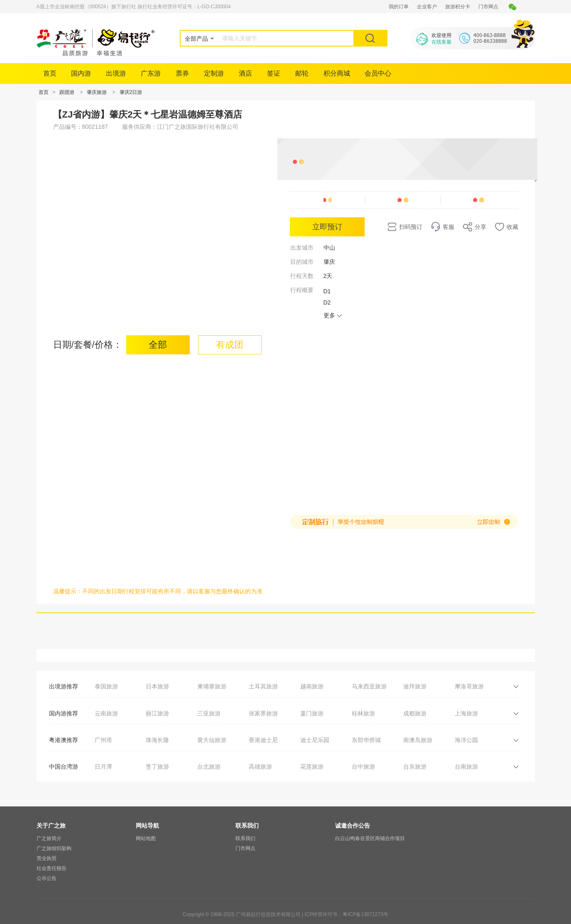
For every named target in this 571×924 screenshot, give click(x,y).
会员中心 (378, 73)
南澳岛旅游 (418, 740)
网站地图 (146, 838)
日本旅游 (157, 686)
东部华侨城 (366, 740)
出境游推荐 (64, 686)
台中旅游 (363, 767)
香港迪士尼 (263, 740)
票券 (182, 73)
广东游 (151, 73)
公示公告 (47, 878)
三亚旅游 (209, 713)
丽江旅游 (157, 713)
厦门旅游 (312, 713)
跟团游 (67, 92)
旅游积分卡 (458, 7)
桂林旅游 (363, 713)
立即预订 (327, 227)
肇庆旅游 (97, 92)
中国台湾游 (64, 767)
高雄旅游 (260, 767)
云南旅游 (106, 713)
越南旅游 (312, 686)
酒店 (245, 73)
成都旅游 (415, 713)
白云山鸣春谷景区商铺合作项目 (370, 838)
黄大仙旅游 (212, 740)
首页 (50, 73)
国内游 (81, 73)
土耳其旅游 (263, 686)
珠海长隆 (157, 740)
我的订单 (399, 7)
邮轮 (302, 73)
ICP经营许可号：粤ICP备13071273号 (346, 914)
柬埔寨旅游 (212, 686)
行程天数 (302, 276)
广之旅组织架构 (54, 848)
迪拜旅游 (415, 686)
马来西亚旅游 (369, 686)
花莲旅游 (312, 767)
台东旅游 (415, 767)
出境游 (116, 73)
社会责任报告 (51, 868)
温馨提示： (68, 591)
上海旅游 (466, 713)
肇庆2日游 (131, 92)
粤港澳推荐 (64, 740)
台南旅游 (466, 767)
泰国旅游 (106, 686)
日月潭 (103, 767)
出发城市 (302, 248)
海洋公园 (466, 740)
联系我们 (245, 838)
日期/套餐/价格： (88, 345)
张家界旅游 (263, 713)
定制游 (214, 73)
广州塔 (103, 740)
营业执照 (47, 858)
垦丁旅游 (157, 767)
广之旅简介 (49, 838)
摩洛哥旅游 (469, 686)
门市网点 (488, 7)
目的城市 (302, 262)
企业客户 (427, 7)
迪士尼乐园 (315, 740)
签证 (274, 73)
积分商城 (337, 73)
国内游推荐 (64, 713)
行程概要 (302, 290)
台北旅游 (209, 767)
